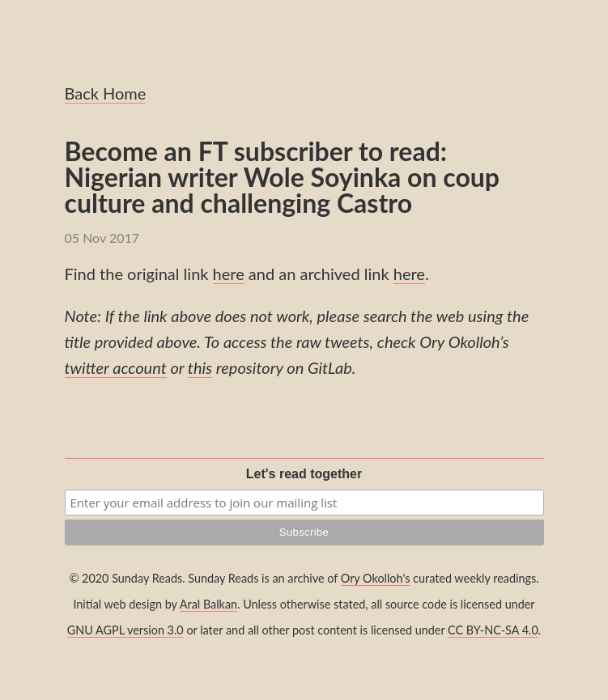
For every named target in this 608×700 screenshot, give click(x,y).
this (200, 367)
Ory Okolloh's (376, 578)
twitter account (116, 367)
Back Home (106, 93)
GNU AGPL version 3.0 (125, 630)
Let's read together (304, 474)
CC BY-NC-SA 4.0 (493, 630)
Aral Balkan (208, 604)
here (229, 274)
